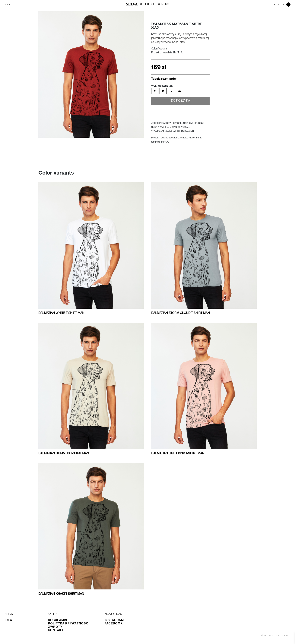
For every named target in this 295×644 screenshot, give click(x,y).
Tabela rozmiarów (164, 79)
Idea (8, 620)
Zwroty (55, 627)
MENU (9, 5)
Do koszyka (181, 101)
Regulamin (58, 620)
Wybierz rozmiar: (162, 86)
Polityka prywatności (69, 623)
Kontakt (56, 630)
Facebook (114, 623)
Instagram (114, 620)
